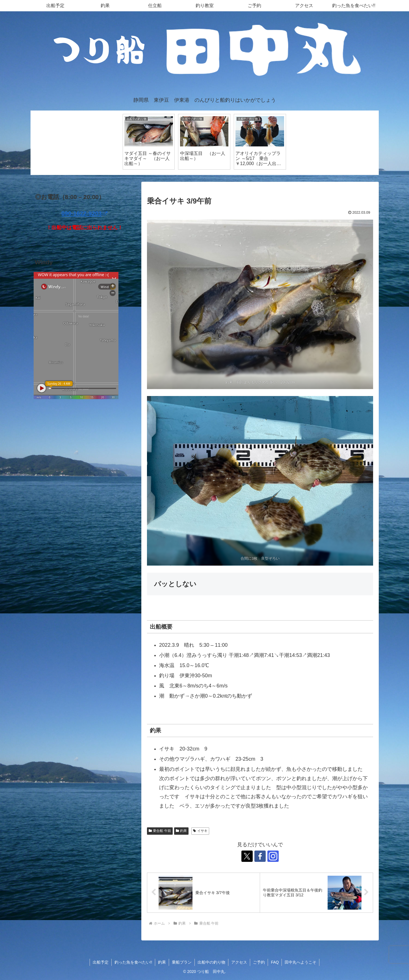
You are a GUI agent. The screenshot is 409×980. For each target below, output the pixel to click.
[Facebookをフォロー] (260, 856)
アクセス (239, 962)
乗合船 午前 (160, 831)
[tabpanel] (149, 142)
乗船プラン (182, 962)
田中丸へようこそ (300, 962)
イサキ (200, 831)
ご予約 (259, 962)
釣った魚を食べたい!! (133, 962)
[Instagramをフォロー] (273, 856)
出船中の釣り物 (211, 962)
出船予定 (101, 962)
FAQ (275, 962)
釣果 (181, 831)
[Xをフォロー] (247, 856)
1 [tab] (205, 179)
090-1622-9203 (84, 213)
